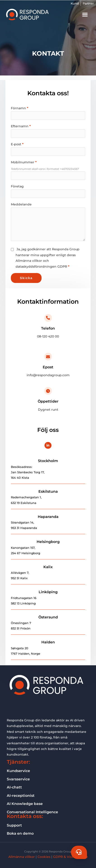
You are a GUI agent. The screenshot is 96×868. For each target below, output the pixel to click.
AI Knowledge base (25, 804)
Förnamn (18, 108)
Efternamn (20, 126)
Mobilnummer (23, 162)
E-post (16, 144)
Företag (17, 186)
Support (14, 825)
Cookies (44, 857)
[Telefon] (48, 318)
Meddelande (21, 204)
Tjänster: (18, 762)
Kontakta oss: (25, 816)
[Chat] (79, 852)
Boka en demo (20, 833)
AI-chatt (14, 787)
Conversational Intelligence (32, 812)
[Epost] (48, 357)
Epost (48, 367)
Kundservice (18, 771)
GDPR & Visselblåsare (70, 857)
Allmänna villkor (22, 857)
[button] (85, 15)
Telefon (48, 328)
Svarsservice (18, 779)
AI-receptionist (21, 795)
